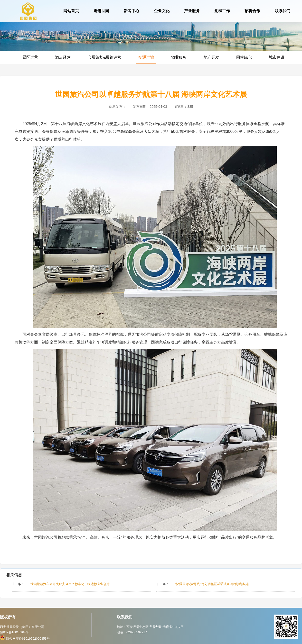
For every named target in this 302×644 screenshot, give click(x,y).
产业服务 (192, 11)
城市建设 (277, 57)
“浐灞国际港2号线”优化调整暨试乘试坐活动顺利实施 (212, 584)
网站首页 (71, 11)
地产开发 (211, 57)
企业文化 (162, 11)
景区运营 (30, 57)
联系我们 (283, 11)
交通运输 (146, 57)
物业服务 (179, 57)
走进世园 (101, 11)
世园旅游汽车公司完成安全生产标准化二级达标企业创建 (70, 584)
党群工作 (222, 11)
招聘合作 (252, 11)
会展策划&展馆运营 (105, 57)
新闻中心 (132, 11)
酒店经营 (63, 57)
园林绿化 (244, 57)
